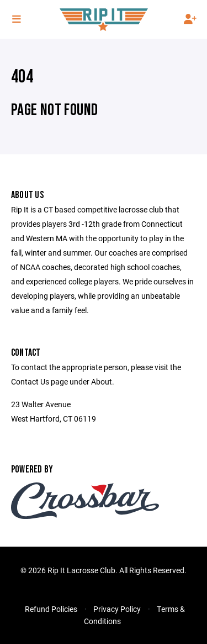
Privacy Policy (117, 609)
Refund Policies (51, 609)
